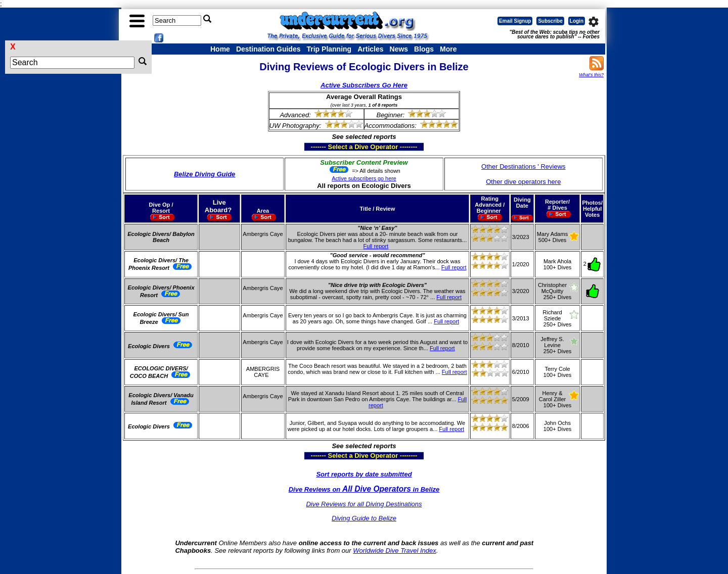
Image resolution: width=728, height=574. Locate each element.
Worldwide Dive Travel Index (394, 551)
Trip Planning (329, 49)
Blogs (424, 49)
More (448, 49)
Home (220, 49)
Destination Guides (268, 49)
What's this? (591, 75)
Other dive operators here (523, 182)
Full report (376, 246)
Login (577, 21)
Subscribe (550, 21)
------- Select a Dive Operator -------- (315, 147)
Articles (370, 49)
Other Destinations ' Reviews (524, 166)
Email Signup (515, 21)
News (399, 49)
